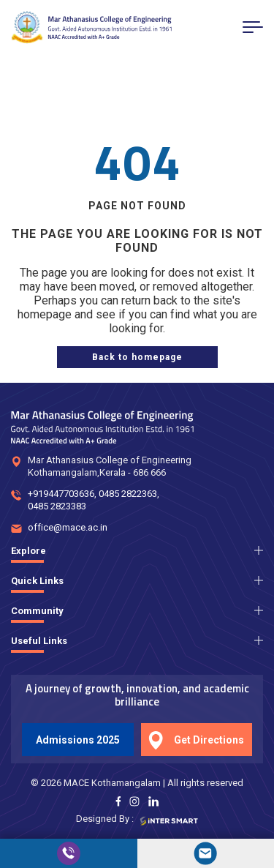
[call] (69, 853)
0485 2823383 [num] (57, 506)
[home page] (137, 357)
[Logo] (91, 27)
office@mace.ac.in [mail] (68, 527)
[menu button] (253, 27)
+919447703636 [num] (61, 494)
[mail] (206, 853)
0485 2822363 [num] (128, 494)
